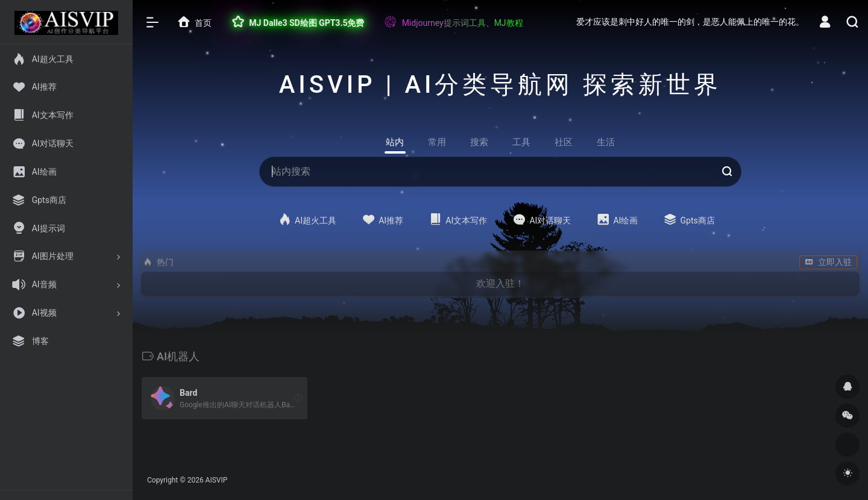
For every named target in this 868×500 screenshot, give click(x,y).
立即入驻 (828, 262)
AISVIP (217, 480)
